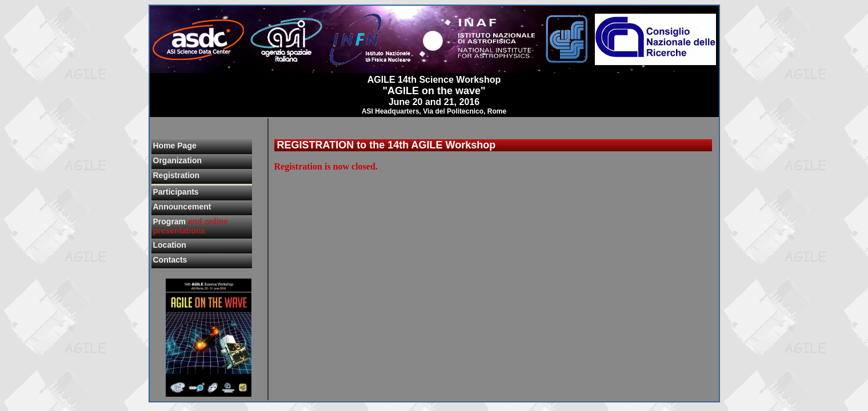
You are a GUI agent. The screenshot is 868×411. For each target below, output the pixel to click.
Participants (176, 192)
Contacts (170, 260)
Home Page (175, 146)
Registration (177, 175)
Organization (178, 160)
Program (191, 226)
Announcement (182, 207)
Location (170, 245)
